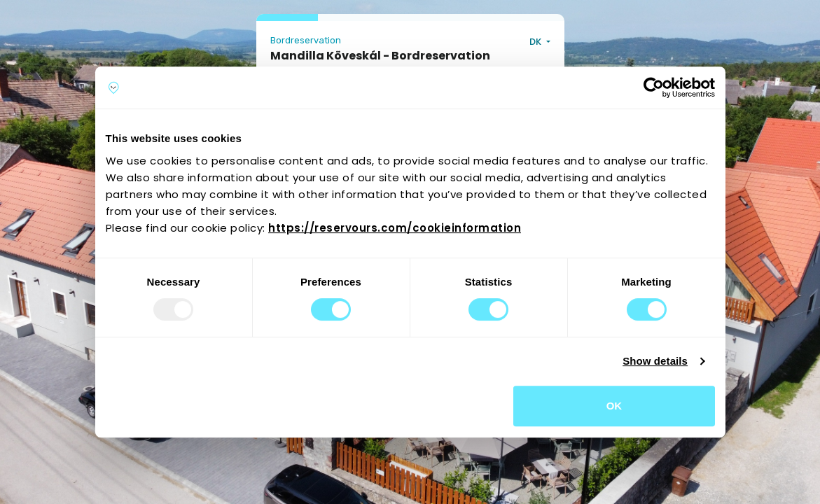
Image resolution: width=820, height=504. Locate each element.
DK (536, 42)
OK (614, 406)
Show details (655, 361)
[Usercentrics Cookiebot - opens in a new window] (654, 87)
